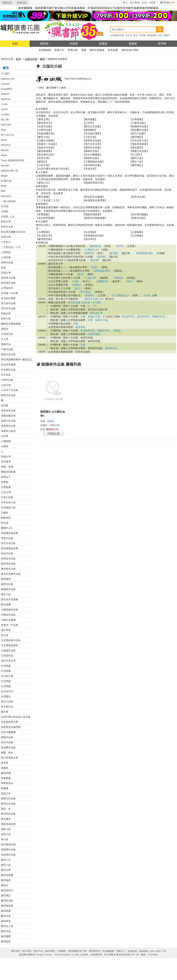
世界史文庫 (7, 227)
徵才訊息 (27, 951)
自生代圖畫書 (8, 732)
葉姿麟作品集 (8, 747)
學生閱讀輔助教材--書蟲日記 (16, 359)
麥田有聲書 (7, 875)
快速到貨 (22, 3)
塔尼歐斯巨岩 (88, 331)
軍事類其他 (7, 783)
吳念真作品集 (8, 303)
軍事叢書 (6, 778)
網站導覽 (50, 951)
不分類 (5, 206)
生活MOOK (7, 691)
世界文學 (6, 222)
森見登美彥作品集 (11, 574)
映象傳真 (6, 518)
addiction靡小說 (10, 171)
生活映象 (6, 666)
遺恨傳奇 (80, 327)
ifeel (3, 191)
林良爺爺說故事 (10, 548)
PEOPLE (6, 145)
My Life (5, 120)
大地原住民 (7, 334)
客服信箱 (132, 951)
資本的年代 (143, 317)
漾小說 (5, 635)
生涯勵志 (6, 696)
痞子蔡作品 (7, 707)
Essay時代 (7, 89)
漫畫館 (133, 44)
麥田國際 (6, 936)
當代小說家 (7, 702)
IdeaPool (6, 99)
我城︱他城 (7, 467)
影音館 (162, 44)
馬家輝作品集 (8, 850)
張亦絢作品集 (8, 411)
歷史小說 (6, 594)
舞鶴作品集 (7, 737)
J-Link (4, 104)
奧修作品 (6, 344)
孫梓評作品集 (8, 354)
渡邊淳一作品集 (10, 625)
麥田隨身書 (7, 906)
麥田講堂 (6, 921)
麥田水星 (6, 916)
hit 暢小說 (6, 181)
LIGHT (4, 109)
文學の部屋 (7, 497)
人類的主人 (91, 250)
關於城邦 (15, 951)
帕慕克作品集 (8, 395)
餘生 (95, 267)
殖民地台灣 (96, 313)
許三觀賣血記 (120, 295)
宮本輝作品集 (8, 370)
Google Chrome (44, 955)
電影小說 (6, 829)
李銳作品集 (7, 538)
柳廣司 (167, 35)
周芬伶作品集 (8, 308)
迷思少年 (6, 793)
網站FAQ (38, 951)
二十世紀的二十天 (11, 247)
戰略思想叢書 (8, 472)
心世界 (5, 436)
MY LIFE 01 (7, 135)
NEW (4, 140)
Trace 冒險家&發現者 (13, 160)
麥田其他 (6, 931)
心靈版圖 (6, 441)
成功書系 (6, 462)
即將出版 (73, 50)
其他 (3, 268)
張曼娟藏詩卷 (8, 416)
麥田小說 (6, 865)
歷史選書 (6, 605)
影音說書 (113, 50)
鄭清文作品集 (8, 804)
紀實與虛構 (94, 334)
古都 (75, 281)
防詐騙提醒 (108, 951)
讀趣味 (5, 768)
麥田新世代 (7, 890)
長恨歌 (89, 295)
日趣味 (5, 513)
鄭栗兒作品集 (8, 799)
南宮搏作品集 (8, 283)
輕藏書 (5, 788)
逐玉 (136, 35)
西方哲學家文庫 (10, 758)
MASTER (6, 125)
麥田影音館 (7, 901)
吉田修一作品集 (10, 293)
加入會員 (135, 3)
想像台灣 (6, 456)
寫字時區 (6, 375)
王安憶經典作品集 (11, 640)
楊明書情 (6, 579)
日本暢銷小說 (8, 508)
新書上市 (59, 50)
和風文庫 (6, 314)
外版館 (74, 44)
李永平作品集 (8, 543)
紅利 (144, 3)
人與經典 (6, 257)
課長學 (5, 763)
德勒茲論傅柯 (102, 271)
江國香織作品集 (10, 610)
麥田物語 (6, 880)
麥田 (42, 59)
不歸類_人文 (8, 217)
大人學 (5, 339)
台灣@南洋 (7, 288)
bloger (4, 176)
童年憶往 (85, 292)
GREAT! (5, 94)
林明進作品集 (8, 559)
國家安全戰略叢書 (11, 324)
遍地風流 (95, 246)
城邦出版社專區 (130, 50)
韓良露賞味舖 (8, 844)
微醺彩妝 (103, 281)
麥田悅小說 (7, 926)
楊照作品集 (7, 584)
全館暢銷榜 (45, 50)
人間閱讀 (6, 252)
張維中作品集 (8, 421)
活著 (147, 295)
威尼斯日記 (111, 348)
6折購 (152, 3)
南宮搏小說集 (8, 278)
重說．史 (6, 809)
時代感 (5, 523)
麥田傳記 (6, 896)
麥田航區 (6, 941)
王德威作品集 (8, 650)
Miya (4, 130)
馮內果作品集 (8, 855)
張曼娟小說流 (8, 431)
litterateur (6, 196)
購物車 (169, 3)
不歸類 (5, 211)
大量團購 (61, 951)
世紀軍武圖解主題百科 (13, 232)
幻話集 (5, 405)
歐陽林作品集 (8, 589)
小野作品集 (7, 380)
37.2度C (5, 74)
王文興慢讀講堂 (10, 645)
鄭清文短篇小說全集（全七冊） (85, 302)
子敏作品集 (7, 349)
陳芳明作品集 (8, 814)
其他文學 (6, 273)
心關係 (5, 446)
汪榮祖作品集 (8, 615)
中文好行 (6, 242)
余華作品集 (7, 262)
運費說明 (7, 3)
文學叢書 (6, 487)
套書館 (103, 44)
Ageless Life (8, 79)
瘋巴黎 (5, 712)
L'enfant (5, 114)
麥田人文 (6, 860)
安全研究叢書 (8, 365)
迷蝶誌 (119, 278)
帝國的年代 (158, 317)
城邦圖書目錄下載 (77, 951)
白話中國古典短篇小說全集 (16, 717)
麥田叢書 (6, 911)
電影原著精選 (8, 824)
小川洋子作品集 (10, 390)
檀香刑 (89, 253)
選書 (84, 50)
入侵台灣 (90, 278)
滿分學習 (6, 630)
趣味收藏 (6, 773)
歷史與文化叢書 (10, 599)
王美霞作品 (7, 656)
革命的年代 (128, 317)
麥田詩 (5, 885)
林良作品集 (7, 553)
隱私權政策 (94, 951)
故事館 (5, 482)
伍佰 (160, 35)
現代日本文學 (8, 661)
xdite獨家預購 (117, 35)
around (5, 165)
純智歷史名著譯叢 (11, 727)
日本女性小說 (8, 502)
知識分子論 (94, 317)
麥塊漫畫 (152, 35)
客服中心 (121, 951)
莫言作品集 (7, 742)
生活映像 (6, 671)
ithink (4, 186)
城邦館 (44, 44)
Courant (5, 84)
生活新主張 (7, 676)
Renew (5, 150)
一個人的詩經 (8, 201)
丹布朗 (143, 35)
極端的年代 (104, 331)
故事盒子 (6, 477)
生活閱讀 (6, 681)
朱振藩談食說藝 (10, 533)
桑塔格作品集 (8, 569)
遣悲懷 (114, 253)
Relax (4, 155)
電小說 (5, 839)
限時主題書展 (97, 50)
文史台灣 (6, 492)
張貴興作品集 (8, 426)
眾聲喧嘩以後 (144, 253)
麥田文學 (6, 870)
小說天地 (6, 385)
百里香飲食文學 (10, 722)
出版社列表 (31, 59)
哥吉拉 (129, 35)
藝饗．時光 (7, 753)
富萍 (120, 246)
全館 (15, 44)
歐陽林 (51, 421)
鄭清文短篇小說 (94, 299)
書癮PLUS (7, 528)
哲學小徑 (6, 319)
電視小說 (6, 834)
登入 (125, 3)
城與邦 (5, 329)
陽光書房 (6, 819)
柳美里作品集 (8, 564)
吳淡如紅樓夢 (8, 298)
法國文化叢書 (8, 620)
